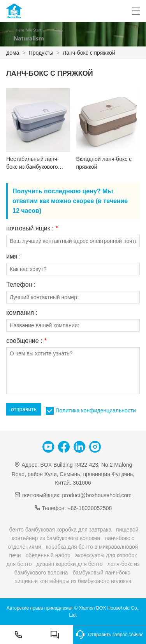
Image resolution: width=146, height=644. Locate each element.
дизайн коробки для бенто (70, 564)
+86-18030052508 (90, 508)
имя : (14, 257)
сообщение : (26, 341)
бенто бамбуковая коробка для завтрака (60, 530)
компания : (22, 313)
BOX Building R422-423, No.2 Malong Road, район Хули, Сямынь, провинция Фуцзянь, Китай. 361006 (73, 474)
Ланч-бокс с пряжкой (89, 53)
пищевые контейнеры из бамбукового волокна (73, 581)
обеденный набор (48, 555)
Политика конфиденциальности (96, 410)
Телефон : (21, 285)
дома (13, 53)
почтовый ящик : (32, 228)
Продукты (41, 53)
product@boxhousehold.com (97, 495)
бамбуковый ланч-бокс (102, 573)
